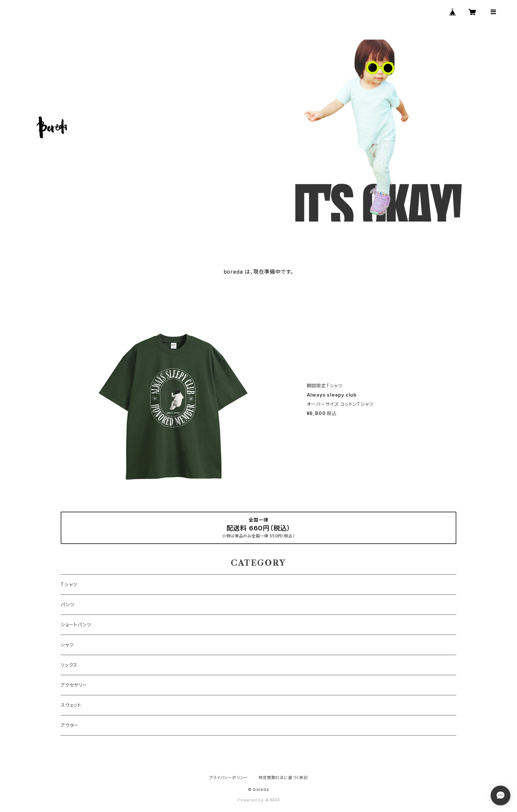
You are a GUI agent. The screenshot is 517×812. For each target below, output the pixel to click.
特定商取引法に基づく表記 (283, 778)
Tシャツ (69, 584)
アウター (70, 725)
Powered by (258, 800)
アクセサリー (74, 685)
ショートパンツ (76, 625)
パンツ (67, 604)
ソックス (69, 665)
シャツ (67, 645)
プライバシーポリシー (228, 778)
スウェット (71, 705)
